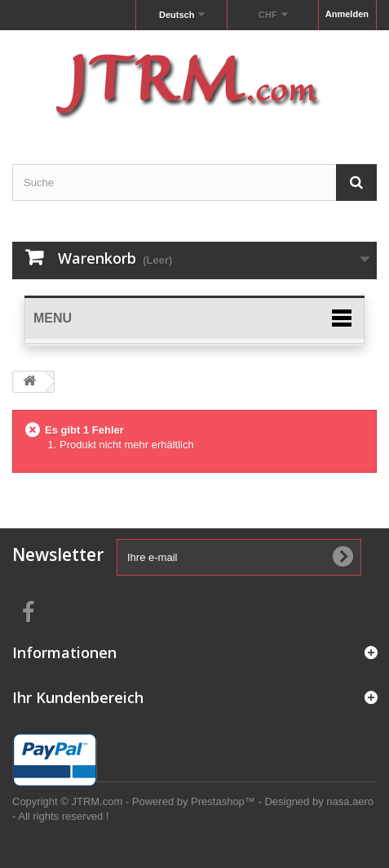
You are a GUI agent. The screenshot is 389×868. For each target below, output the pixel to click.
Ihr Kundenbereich (78, 697)
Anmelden (347, 14)
